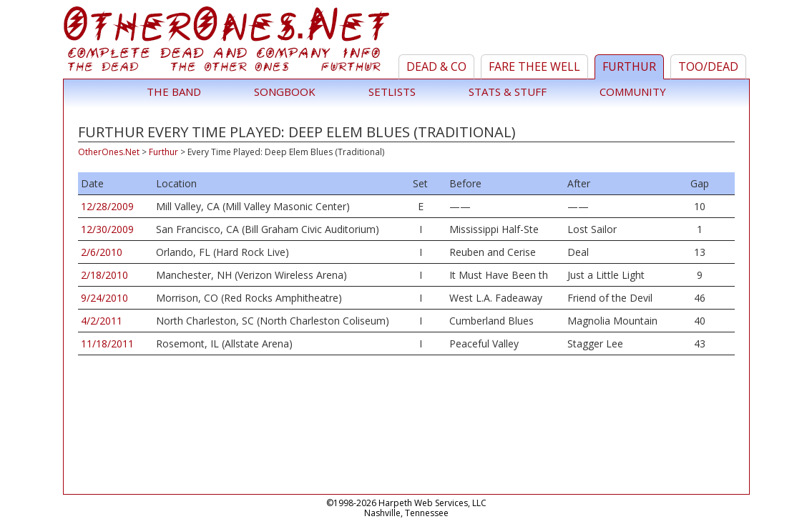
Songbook (285, 92)
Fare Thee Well (534, 66)
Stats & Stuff (508, 92)
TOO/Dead (708, 66)
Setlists (392, 92)
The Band (174, 92)
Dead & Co (436, 66)
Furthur (629, 66)
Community (633, 92)
